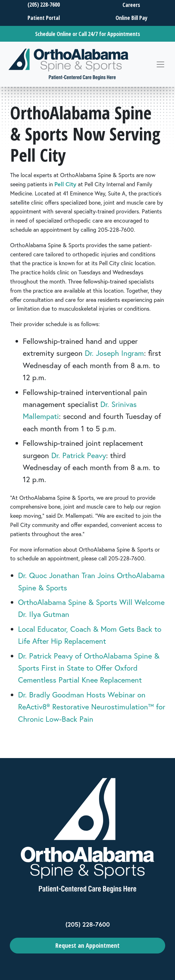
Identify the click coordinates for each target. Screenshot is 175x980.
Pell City (65, 184)
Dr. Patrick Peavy (79, 455)
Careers (131, 5)
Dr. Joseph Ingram (114, 353)
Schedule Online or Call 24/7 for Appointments (88, 34)
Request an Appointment (87, 945)
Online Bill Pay (131, 18)
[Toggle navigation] (160, 64)
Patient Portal (44, 18)
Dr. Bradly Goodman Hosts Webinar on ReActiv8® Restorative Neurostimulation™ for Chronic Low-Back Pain (92, 707)
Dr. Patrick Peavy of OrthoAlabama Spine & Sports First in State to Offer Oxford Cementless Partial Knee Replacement (89, 668)
